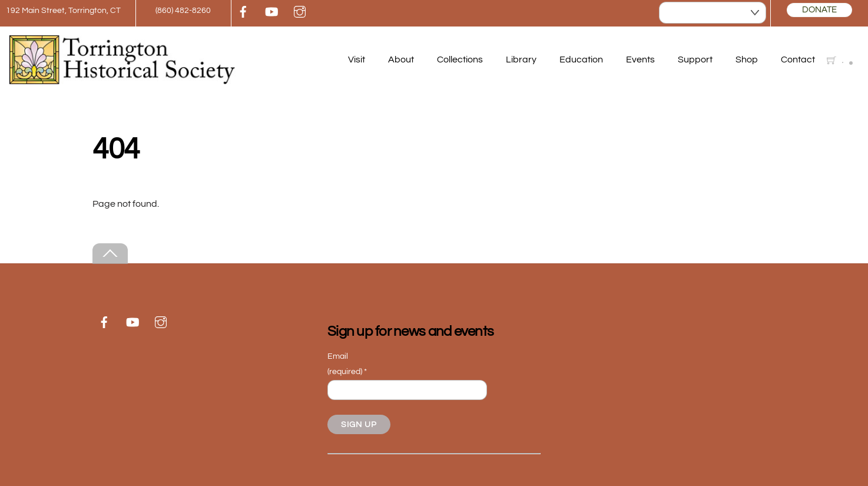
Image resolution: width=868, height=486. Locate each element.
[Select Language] (713, 13)
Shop (747, 59)
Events (640, 59)
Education (581, 59)
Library (521, 59)
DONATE (819, 10)
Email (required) (347, 364)
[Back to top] (110, 254)
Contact (798, 59)
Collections (460, 59)
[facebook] (243, 11)
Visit (357, 59)
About (401, 59)
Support (695, 59)
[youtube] (271, 11)
